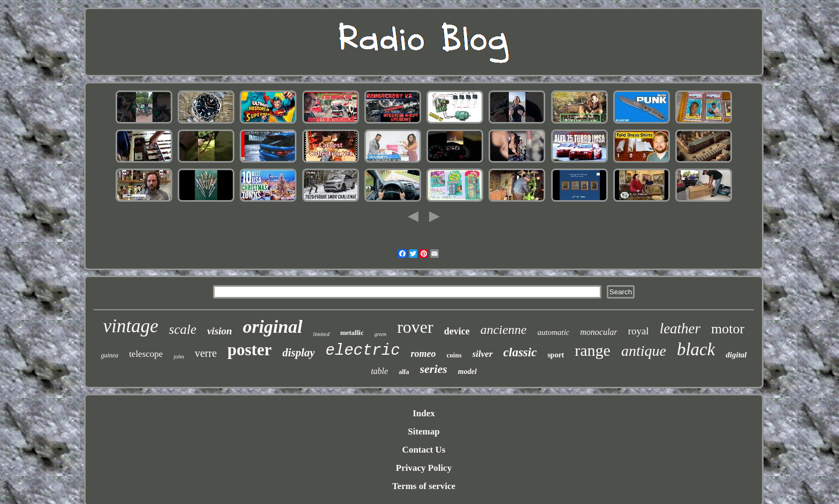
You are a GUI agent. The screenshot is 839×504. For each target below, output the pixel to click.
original (273, 327)
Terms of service (424, 486)
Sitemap (424, 432)
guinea (109, 355)
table (379, 371)
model (467, 372)
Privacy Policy (424, 468)
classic (520, 352)
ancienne (504, 330)
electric (363, 351)
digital (736, 355)
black (696, 349)
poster (250, 350)
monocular (598, 332)
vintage (131, 326)
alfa (404, 372)
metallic (352, 333)
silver (483, 354)
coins (454, 355)
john (179, 356)
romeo (424, 354)
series (434, 369)
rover (415, 327)
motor (728, 329)
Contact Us (424, 450)
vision (219, 331)
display (299, 353)
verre (206, 353)
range (593, 350)
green (380, 334)
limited (321, 334)
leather (680, 329)
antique (644, 351)
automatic (553, 332)
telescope (146, 354)
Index (424, 413)
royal (639, 331)
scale (183, 329)
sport (556, 355)
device (457, 331)
